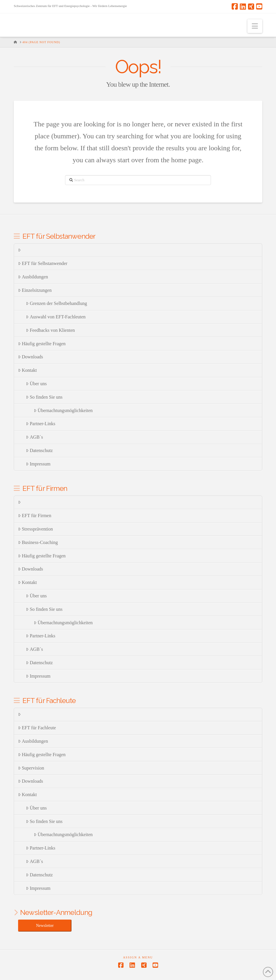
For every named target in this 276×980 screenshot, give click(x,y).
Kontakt (27, 370)
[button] (255, 26)
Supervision (31, 768)
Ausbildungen (33, 277)
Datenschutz (39, 450)
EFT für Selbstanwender (43, 263)
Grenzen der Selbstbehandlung (56, 303)
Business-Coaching (38, 542)
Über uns (36, 384)
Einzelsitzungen (35, 290)
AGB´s (34, 437)
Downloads (31, 357)
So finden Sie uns (44, 397)
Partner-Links (41, 424)
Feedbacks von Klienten (50, 330)
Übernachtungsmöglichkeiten (63, 410)
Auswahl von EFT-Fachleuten (56, 317)
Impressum (38, 464)
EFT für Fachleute (37, 728)
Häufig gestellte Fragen (42, 344)
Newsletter (45, 926)
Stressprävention (35, 529)
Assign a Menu (138, 957)
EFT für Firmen (35, 516)
